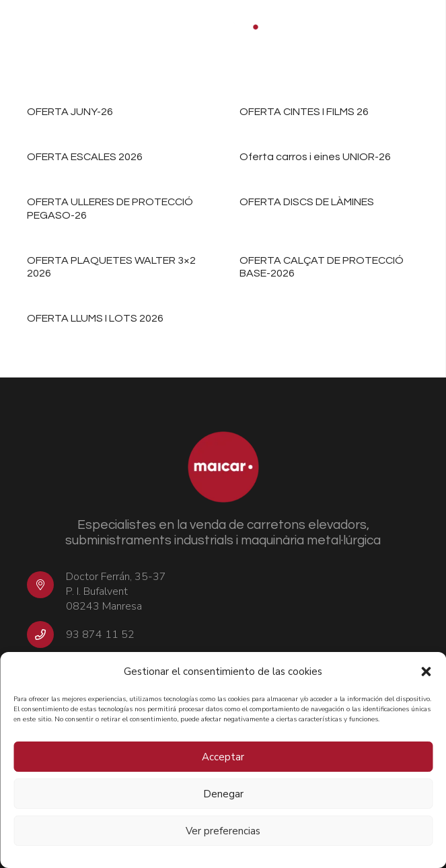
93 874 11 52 (100, 635)
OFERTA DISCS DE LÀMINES (307, 203)
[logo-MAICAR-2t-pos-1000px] (223, 27)
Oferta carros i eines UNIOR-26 (315, 157)
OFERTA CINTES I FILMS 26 (304, 112)
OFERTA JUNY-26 (70, 112)
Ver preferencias (223, 831)
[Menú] (427, 27)
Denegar (223, 794)
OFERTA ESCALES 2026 (85, 157)
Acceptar (223, 757)
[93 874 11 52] (46, 635)
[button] (426, 672)
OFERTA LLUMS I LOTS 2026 (95, 319)
